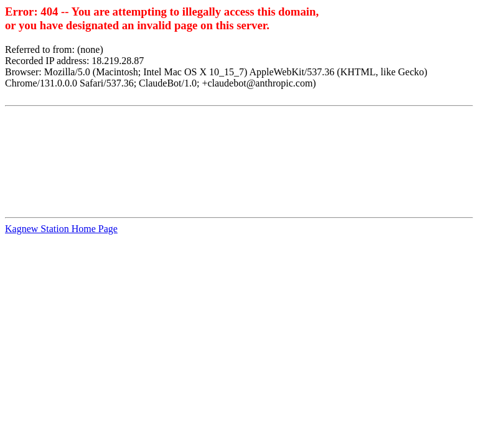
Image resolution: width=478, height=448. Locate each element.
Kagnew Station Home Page (61, 229)
